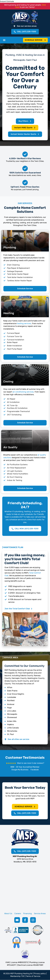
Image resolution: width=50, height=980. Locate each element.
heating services (24, 323)
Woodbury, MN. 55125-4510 (25, 862)
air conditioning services (23, 392)
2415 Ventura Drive (25, 859)
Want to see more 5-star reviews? (31, 763)
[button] (4, 40)
